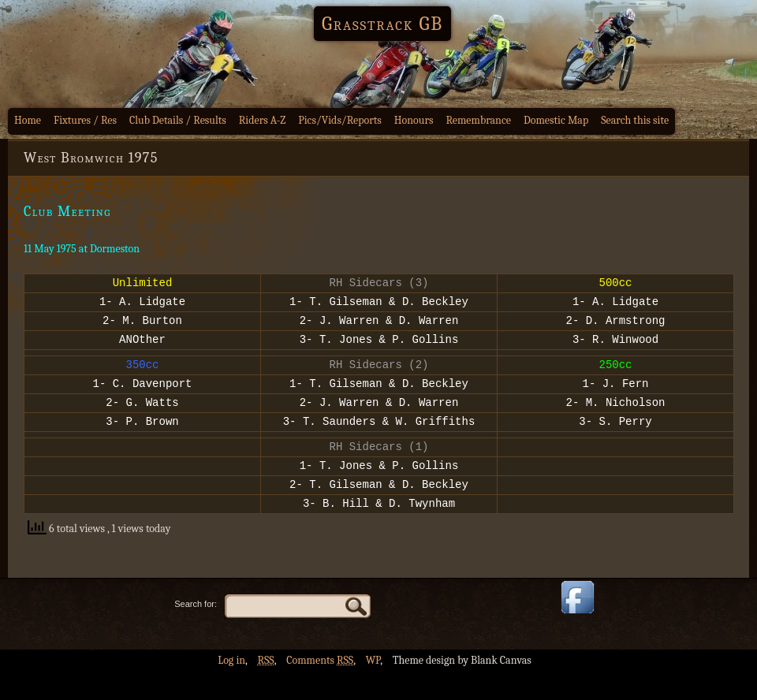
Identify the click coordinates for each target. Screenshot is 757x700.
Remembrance (478, 120)
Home (28, 120)
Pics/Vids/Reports (340, 120)
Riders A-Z (263, 120)
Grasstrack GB (382, 24)
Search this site (635, 120)
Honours (414, 120)
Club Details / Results (178, 120)
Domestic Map (556, 120)
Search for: (196, 632)
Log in (231, 689)
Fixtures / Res (85, 120)
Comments (320, 689)
